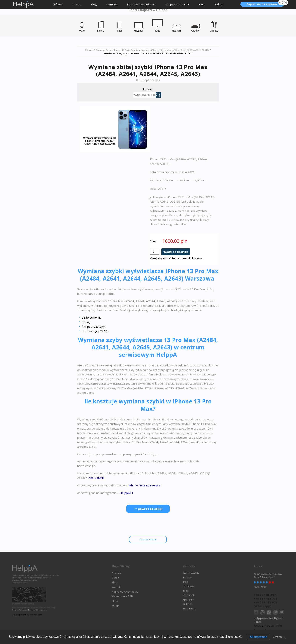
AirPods (188, 603)
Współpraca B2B (178, 4)
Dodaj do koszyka (176, 252)
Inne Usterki (96, 478)
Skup (202, 4)
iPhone (187, 577)
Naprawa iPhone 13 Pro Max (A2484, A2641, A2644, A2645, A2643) (175, 50)
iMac (186, 590)
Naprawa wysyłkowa (142, 4)
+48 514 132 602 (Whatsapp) (266, 604)
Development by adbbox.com (27, 614)
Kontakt (112, 4)
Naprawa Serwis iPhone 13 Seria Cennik (117, 50)
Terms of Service (35, 610)
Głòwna (58, 4)
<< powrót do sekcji (148, 508)
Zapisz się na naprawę (265, 4)
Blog (94, 4)
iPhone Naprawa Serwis (144, 485)
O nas (77, 4)
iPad (185, 581)
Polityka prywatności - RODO (268, 625)
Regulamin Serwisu (263, 630)
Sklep (219, 4)
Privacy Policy (18, 610)
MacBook (188, 586)
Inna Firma (189, 608)
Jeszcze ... (279, 637)
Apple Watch (191, 573)
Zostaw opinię (148, 539)
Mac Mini (188, 595)
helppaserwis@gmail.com (268, 619)
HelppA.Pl (126, 492)
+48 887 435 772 (266, 598)
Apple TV (188, 599)
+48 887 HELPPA (265, 594)
